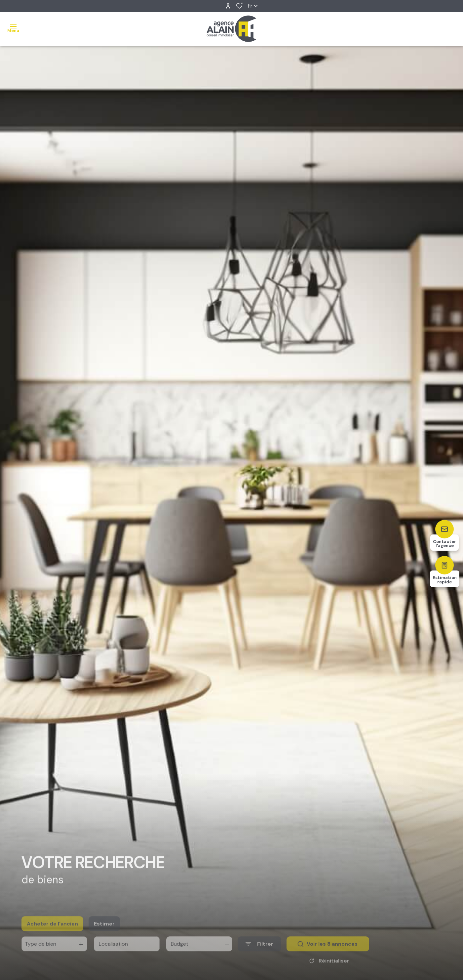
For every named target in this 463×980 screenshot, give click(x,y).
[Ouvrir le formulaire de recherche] (259, 953)
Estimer (104, 933)
